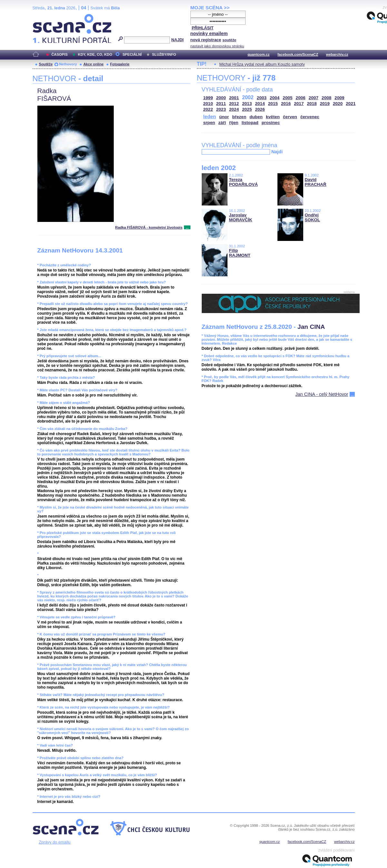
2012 (234, 104)
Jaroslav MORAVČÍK (241, 217)
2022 (208, 109)
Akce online (94, 64)
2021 (351, 104)
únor (224, 117)
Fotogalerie (120, 64)
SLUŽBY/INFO (164, 54)
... (187, 227)
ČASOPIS (60, 54)
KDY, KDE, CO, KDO (95, 54)
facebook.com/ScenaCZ (298, 54)
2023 (221, 109)
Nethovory (68, 64)
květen (273, 117)
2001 (234, 98)
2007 (314, 98)
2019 (325, 104)
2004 (275, 98)
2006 (301, 98)
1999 (208, 98)
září (222, 123)
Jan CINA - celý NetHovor (322, 394)
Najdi (277, 152)
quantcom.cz (258, 54)
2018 (312, 104)
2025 (247, 109)
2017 (299, 104)
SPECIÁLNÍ (132, 54)
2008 (326, 98)
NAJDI (177, 40)
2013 (247, 104)
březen (239, 117)
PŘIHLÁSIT (203, 28)
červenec (310, 117)
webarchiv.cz (337, 54)
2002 (248, 97)
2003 (262, 98)
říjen (234, 123)
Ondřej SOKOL (313, 217)
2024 (234, 109)
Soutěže (46, 64)
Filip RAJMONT (240, 253)
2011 (221, 104)
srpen (209, 123)
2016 (286, 104)
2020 (338, 104)
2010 (208, 104)
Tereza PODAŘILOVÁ (244, 182)
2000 (221, 98)
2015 (273, 104)
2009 (339, 98)
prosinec (271, 123)
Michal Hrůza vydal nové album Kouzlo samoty (262, 64)
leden (210, 116)
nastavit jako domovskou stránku (217, 46)
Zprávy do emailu (55, 842)
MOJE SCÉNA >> (210, 8)
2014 (260, 104)
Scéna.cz (44, 17)
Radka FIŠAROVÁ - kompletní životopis (149, 227)
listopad (250, 123)
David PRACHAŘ (316, 182)
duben (256, 117)
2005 (287, 98)
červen (290, 117)
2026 (260, 109)
